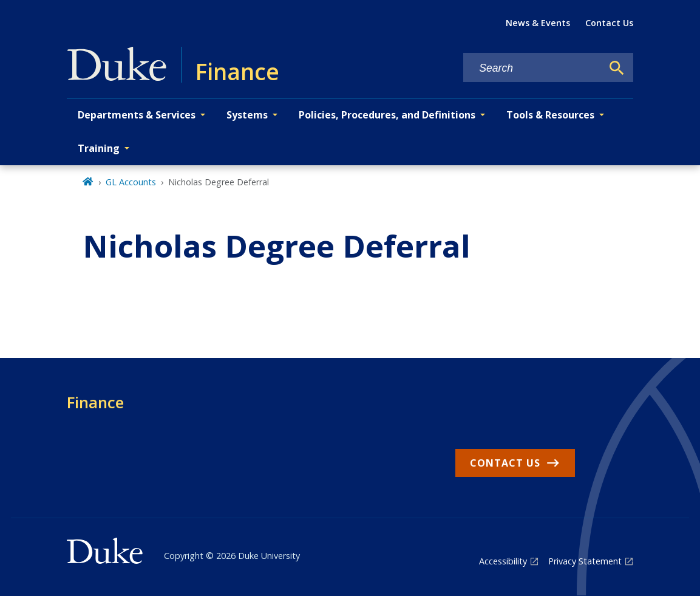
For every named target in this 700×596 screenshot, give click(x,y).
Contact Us (609, 23)
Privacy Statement (585, 561)
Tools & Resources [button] (550, 115)
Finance (95, 402)
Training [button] (99, 148)
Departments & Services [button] (137, 115)
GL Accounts (131, 182)
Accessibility (503, 561)
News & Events (538, 23)
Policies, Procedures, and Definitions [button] (387, 115)
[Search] (617, 68)
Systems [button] (247, 115)
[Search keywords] (532, 68)
